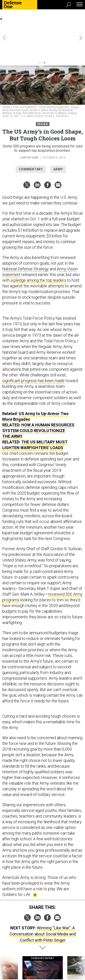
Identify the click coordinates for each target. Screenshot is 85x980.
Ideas (43, 99)
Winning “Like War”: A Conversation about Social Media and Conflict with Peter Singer (43, 909)
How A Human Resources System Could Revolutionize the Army (38, 406)
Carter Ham (29, 133)
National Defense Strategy (25, 244)
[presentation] (4, 948)
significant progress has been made (33, 356)
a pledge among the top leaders (38, 256)
